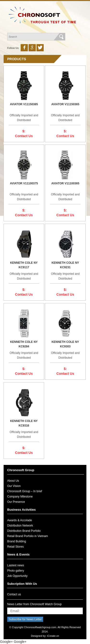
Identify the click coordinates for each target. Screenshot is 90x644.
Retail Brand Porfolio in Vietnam (28, 536)
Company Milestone (20, 497)
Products (17, 59)
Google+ (6, 642)
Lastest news (16, 565)
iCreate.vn (53, 636)
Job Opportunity (17, 576)
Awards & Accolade (20, 520)
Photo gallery (16, 571)
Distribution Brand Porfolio (24, 531)
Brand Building (17, 541)
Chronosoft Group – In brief (25, 491)
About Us (13, 481)
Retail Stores (15, 547)
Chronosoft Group (21, 470)
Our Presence (16, 502)
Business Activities (21, 510)
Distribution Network (20, 526)
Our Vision (14, 486)
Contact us (14, 594)
